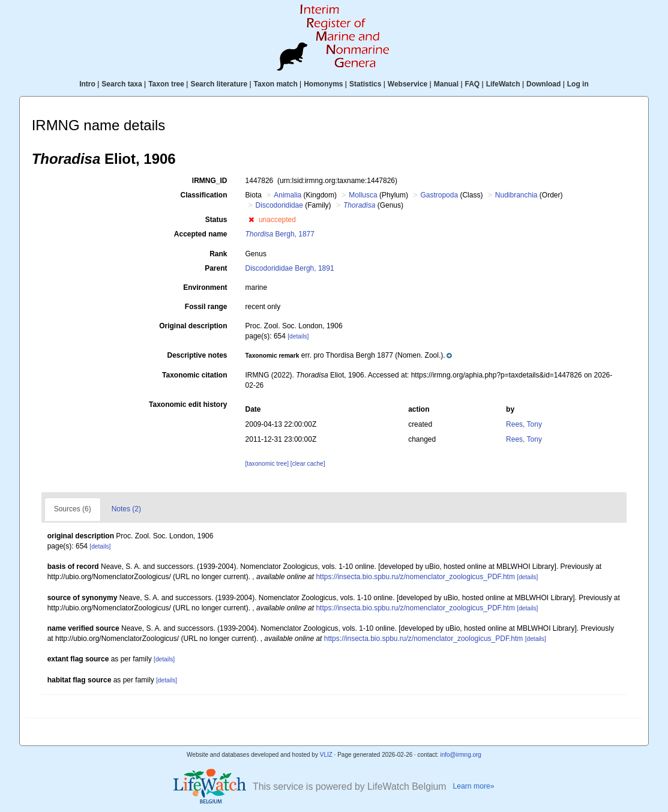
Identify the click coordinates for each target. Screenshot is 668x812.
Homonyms (323, 84)
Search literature (219, 84)
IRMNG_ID (210, 181)
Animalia (287, 195)
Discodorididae (279, 205)
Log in (578, 84)
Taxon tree (166, 84)
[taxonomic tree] (267, 464)
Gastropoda (439, 195)
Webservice (408, 84)
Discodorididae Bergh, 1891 (290, 268)
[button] (251, 220)
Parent (216, 268)
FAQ (473, 84)
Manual (446, 84)
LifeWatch (503, 84)
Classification (204, 195)
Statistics (365, 84)
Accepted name (201, 234)
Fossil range (206, 307)
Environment (205, 287)
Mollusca (363, 195)
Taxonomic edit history (188, 404)
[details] (298, 336)
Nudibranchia (516, 195)
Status (216, 220)
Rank (218, 254)
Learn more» (473, 786)
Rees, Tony (524, 424)
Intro (87, 84)
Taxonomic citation (194, 375)
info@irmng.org (461, 755)
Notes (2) (126, 509)
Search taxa (122, 84)
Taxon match (276, 84)
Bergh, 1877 (280, 234)
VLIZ (326, 755)
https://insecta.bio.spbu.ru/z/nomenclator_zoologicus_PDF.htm (415, 577)
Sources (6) (73, 509)
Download (543, 84)
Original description (193, 326)
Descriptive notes (197, 355)
